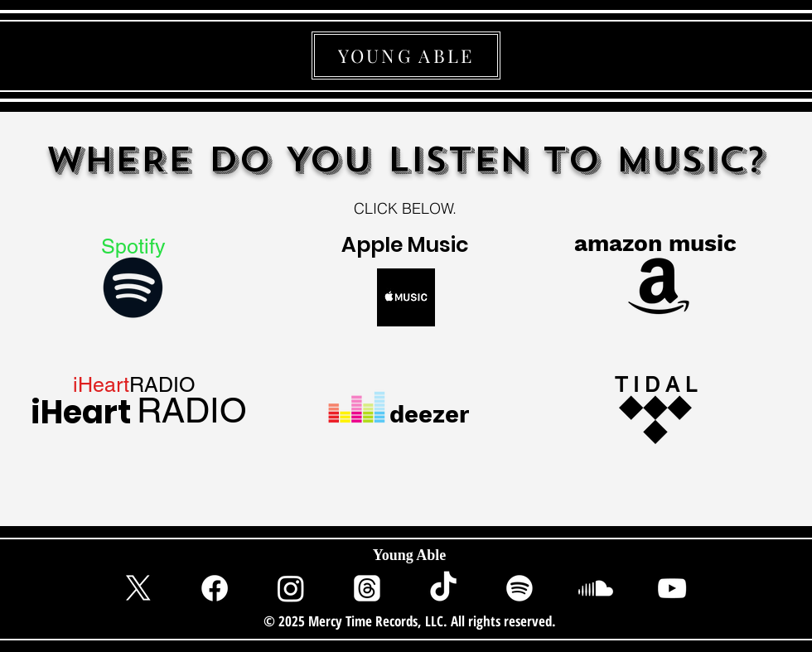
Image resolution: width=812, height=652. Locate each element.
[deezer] (431, 414)
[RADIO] (191, 411)
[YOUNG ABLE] (406, 56)
